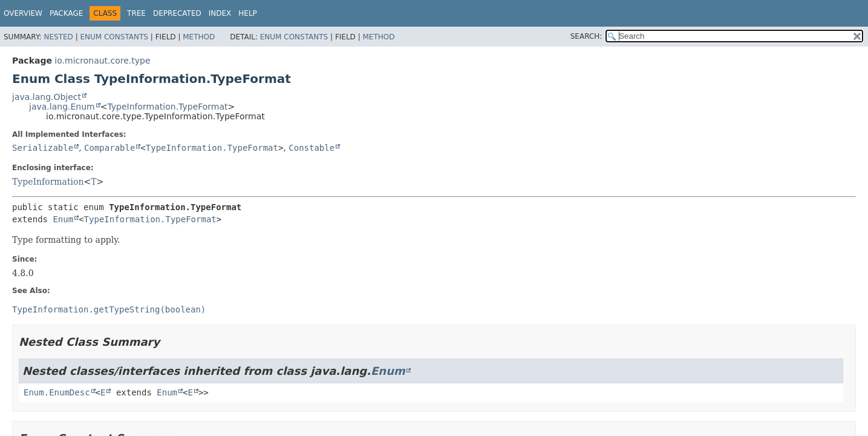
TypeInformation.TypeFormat (167, 107)
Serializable (43, 148)
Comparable (109, 148)
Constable (312, 148)
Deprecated (177, 13)
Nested (58, 37)
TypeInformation (48, 182)
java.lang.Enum (62, 107)
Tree (136, 13)
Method (199, 37)
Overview (23, 13)
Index (220, 13)
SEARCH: (586, 36)
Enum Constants (114, 37)
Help (248, 13)
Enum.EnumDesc (57, 392)
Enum (63, 219)
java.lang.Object (47, 97)
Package (66, 13)
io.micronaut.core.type (102, 61)
